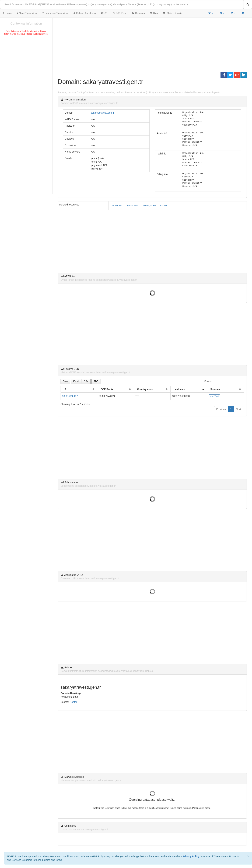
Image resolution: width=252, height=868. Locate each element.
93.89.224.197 (70, 396)
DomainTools (132, 205)
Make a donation (173, 13)
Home (7, 13)
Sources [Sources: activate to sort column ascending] (215, 389)
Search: (224, 381)
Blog (154, 13)
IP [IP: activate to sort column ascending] (65, 389)
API (104, 13)
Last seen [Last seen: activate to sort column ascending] (179, 389)
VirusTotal (117, 205)
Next (238, 409)
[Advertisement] (26, 62)
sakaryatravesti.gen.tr (102, 113)
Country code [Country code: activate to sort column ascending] (145, 389)
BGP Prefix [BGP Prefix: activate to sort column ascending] (107, 389)
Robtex (164, 205)
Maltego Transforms (85, 13)
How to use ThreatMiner (55, 13)
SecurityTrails (149, 205)
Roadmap (138, 13)
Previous (221, 409)
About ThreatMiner (27, 13)
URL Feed (120, 13)
